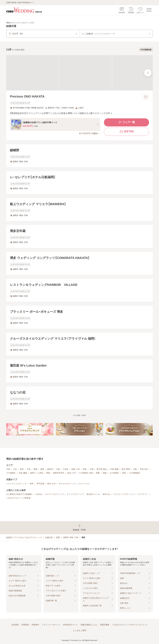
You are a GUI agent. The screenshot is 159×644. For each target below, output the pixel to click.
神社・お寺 (51, 484)
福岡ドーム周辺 (37, 473)
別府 (124, 473)
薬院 (42, 469)
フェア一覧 (127, 122)
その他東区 (114, 473)
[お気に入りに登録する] (146, 97)
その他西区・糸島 (86, 473)
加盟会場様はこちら (89, 625)
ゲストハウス (84, 484)
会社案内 (15, 625)
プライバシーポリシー (51, 625)
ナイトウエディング (75, 494)
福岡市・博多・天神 (71, 537)
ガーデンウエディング (54, 494)
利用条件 (35, 625)
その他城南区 (134, 473)
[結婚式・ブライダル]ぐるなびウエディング (24, 537)
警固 (35, 469)
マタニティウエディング (124, 494)
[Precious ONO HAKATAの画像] (79, 73)
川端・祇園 (114, 469)
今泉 (29, 469)
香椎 (98, 473)
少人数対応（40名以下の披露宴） (19, 494)
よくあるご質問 (79, 630)
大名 (15, 469)
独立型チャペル (93, 494)
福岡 (58, 537)
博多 (85, 469)
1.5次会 (39, 494)
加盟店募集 (105, 625)
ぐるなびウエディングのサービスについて (130, 625)
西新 (48, 473)
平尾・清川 (144, 469)
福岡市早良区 (59, 473)
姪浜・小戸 (72, 473)
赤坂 (22, 469)
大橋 (135, 469)
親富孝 (50, 469)
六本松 (66, 469)
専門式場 (40, 484)
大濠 (58, 469)
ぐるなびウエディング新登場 (18, 498)
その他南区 (11, 473)
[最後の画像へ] (148, 73)
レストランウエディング (16, 484)
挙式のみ (107, 494)
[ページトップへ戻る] (79, 528)
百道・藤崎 (23, 473)
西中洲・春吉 (102, 469)
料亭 (32, 484)
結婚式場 (49, 537)
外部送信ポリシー (70, 625)
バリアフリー (143, 494)
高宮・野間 (126, 469)
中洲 (92, 469)
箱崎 (105, 473)
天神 (8, 469)
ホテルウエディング (67, 484)
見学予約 (127, 132)
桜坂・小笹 (76, 469)
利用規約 (25, 625)
